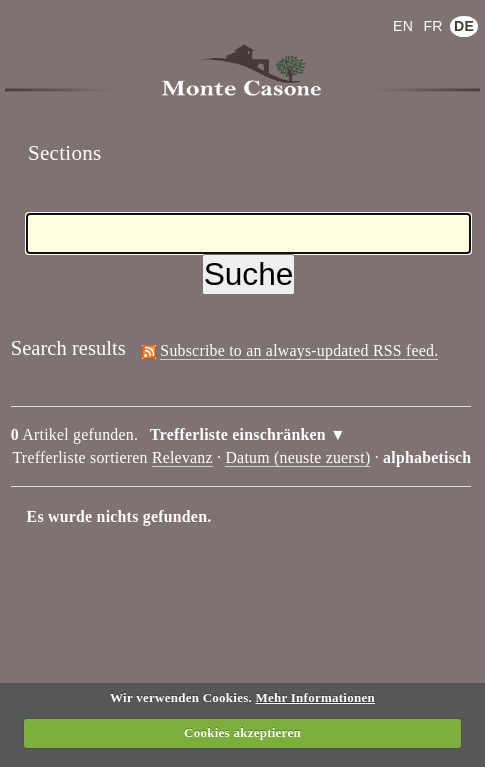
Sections (65, 153)
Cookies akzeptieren (242, 732)
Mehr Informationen (314, 697)
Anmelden (59, 14)
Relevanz (182, 457)
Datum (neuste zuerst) (297, 457)
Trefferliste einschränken (238, 434)
